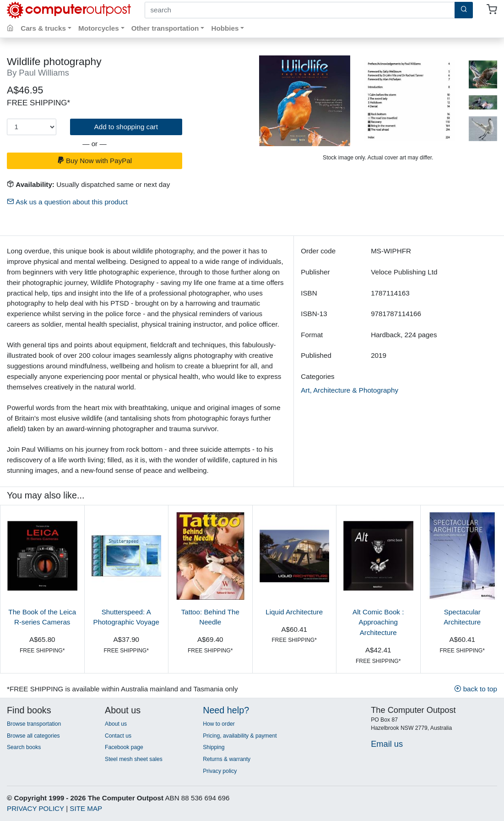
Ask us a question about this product (67, 202)
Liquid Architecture (294, 612)
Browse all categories (33, 736)
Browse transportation (34, 724)
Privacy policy (220, 771)
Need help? (226, 710)
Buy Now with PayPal (95, 161)
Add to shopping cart (126, 127)
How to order (219, 724)
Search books (24, 747)
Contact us (118, 736)
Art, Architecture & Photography (350, 390)
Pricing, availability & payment (240, 736)
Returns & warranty (227, 759)
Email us (387, 744)
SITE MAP (86, 808)
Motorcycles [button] (99, 28)
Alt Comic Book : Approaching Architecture (378, 622)
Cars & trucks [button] (43, 28)
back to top (476, 689)
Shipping (214, 747)
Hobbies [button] (225, 28)
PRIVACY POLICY (35, 808)
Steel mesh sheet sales (134, 759)
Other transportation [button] (165, 28)
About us (116, 724)
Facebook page (124, 747)
